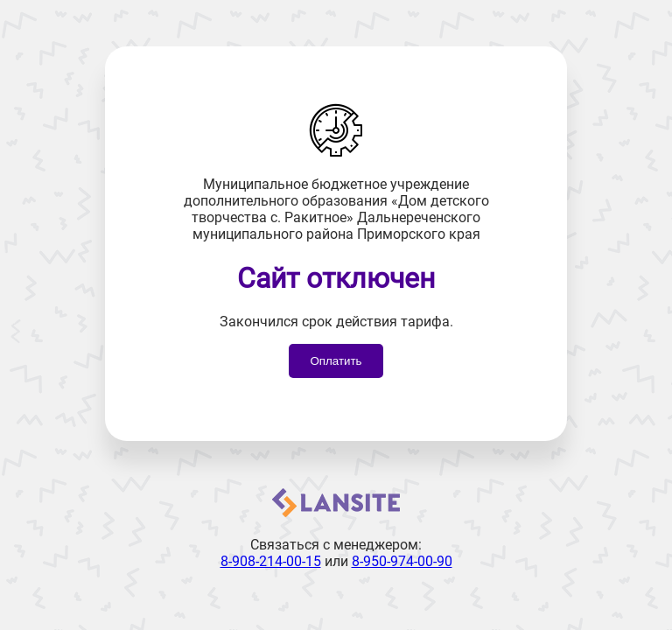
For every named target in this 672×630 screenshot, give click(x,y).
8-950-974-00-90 (402, 561)
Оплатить (336, 361)
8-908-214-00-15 (271, 561)
